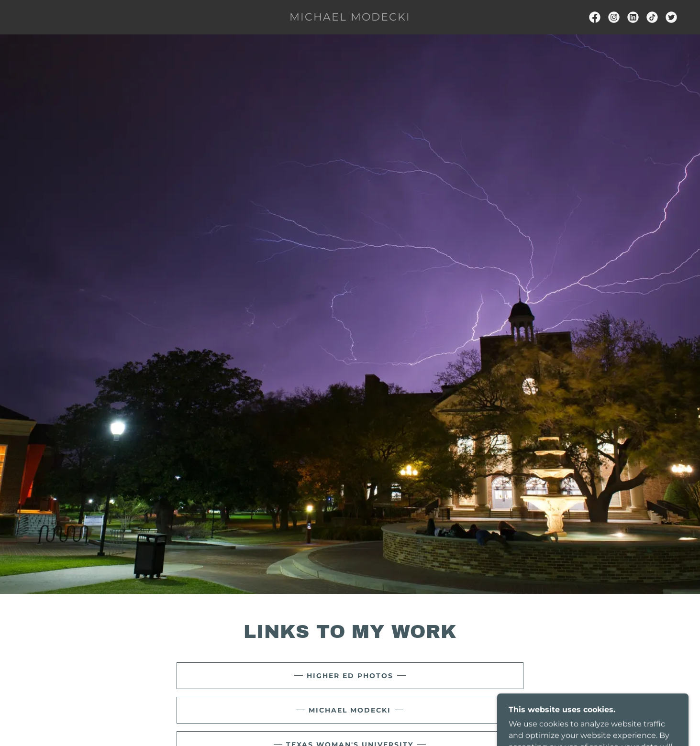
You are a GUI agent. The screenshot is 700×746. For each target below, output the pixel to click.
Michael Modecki (350, 710)
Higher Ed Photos (350, 676)
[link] (350, 18)
